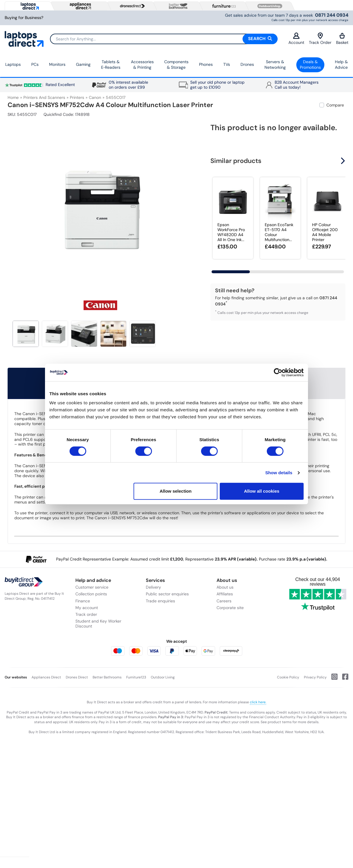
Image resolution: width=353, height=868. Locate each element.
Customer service (92, 587)
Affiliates (225, 594)
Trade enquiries (160, 601)
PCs (35, 64)
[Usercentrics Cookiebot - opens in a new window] (278, 372)
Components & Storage (176, 65)
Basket (342, 39)
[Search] (164, 39)
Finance (83, 601)
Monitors (57, 64)
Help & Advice (341, 65)
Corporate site (230, 608)
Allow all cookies (262, 491)
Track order (86, 614)
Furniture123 (136, 677)
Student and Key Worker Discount (98, 624)
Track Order (320, 39)
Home (13, 97)
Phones (206, 64)
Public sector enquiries (167, 594)
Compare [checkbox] (335, 105)
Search (260, 39)
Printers (77, 97)
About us (225, 587)
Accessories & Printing (142, 65)
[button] (344, 161)
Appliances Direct (46, 677)
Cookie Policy (288, 677)
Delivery (153, 587)
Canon (95, 97)
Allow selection (175, 491)
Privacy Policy (315, 677)
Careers (224, 601)
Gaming (83, 64)
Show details (279, 473)
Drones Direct (77, 677)
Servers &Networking (275, 65)
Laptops (13, 64)
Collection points (91, 594)
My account (87, 608)
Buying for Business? (24, 18)
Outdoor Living (163, 677)
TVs (227, 64)
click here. (258, 702)
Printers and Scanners (44, 97)
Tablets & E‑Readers (111, 65)
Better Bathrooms (107, 677)
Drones (247, 64)
